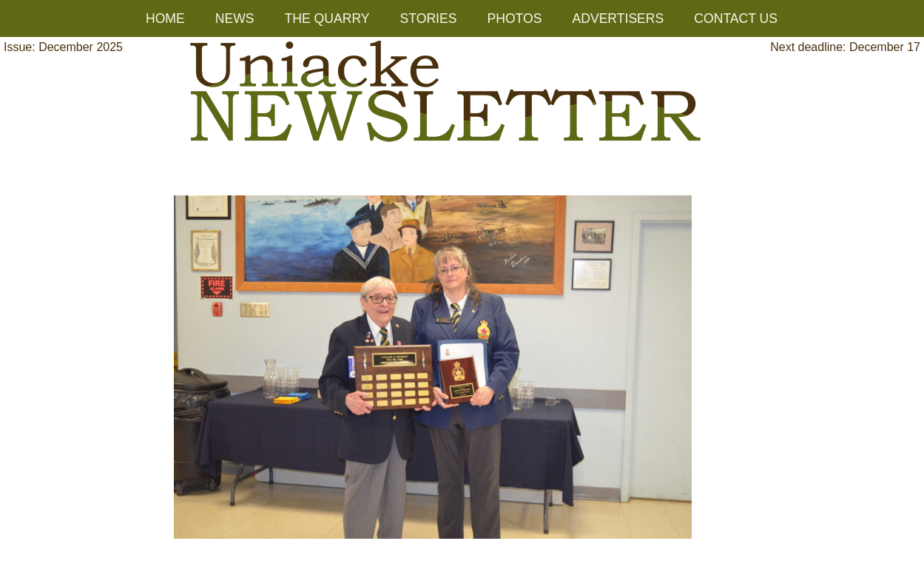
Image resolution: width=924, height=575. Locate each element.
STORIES (429, 19)
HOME (165, 19)
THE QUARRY (327, 19)
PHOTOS (514, 19)
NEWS (235, 19)
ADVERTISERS (618, 19)
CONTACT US (736, 19)
